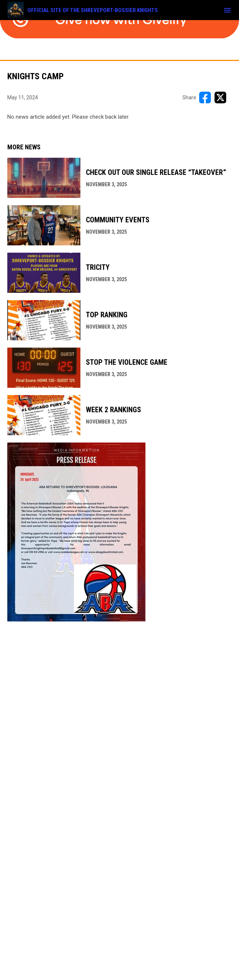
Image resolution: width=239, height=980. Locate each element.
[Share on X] (220, 97)
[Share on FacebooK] (205, 97)
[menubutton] (227, 10)
